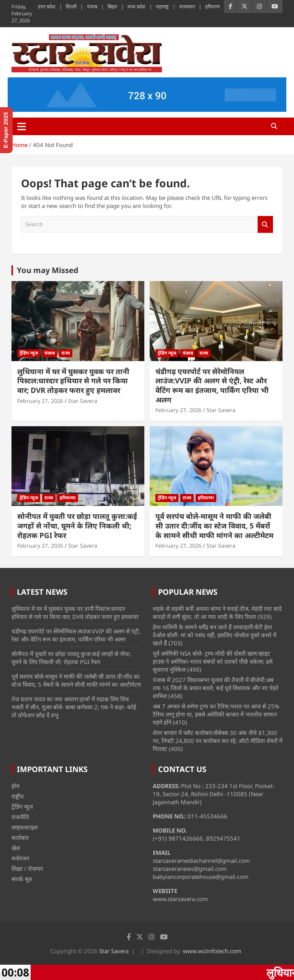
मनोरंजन (20, 858)
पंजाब (92, 7)
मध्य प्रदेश (136, 7)
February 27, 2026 (40, 401)
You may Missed (48, 270)
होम (16, 786)
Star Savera (83, 401)
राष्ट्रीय (18, 796)
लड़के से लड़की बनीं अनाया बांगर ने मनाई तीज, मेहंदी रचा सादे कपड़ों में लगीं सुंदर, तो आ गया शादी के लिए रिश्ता (217, 613)
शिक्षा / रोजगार (27, 869)
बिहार (112, 7)
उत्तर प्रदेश (47, 7)
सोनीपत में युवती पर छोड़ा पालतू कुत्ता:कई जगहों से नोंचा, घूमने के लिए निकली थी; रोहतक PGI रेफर (77, 526)
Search (265, 225)
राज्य (66, 353)
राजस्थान (187, 7)
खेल (16, 848)
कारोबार (20, 838)
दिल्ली (71, 7)
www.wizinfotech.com (212, 951)
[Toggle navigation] (22, 126)
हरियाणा (212, 7)
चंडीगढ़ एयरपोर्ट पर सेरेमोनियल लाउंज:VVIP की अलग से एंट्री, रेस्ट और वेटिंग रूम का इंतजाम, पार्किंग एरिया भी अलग (212, 386)
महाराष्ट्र (162, 7)
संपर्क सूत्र (22, 879)
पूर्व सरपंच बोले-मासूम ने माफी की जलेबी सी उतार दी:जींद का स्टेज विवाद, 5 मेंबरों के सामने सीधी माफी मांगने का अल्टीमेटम (214, 526)
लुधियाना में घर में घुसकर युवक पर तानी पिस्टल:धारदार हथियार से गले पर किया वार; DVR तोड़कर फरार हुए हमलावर (73, 381)
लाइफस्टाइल (24, 827)
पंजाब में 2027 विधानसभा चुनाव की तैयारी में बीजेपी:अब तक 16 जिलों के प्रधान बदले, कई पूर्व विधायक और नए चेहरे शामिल (216, 688)
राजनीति (20, 817)
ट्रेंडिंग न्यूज (29, 353)
